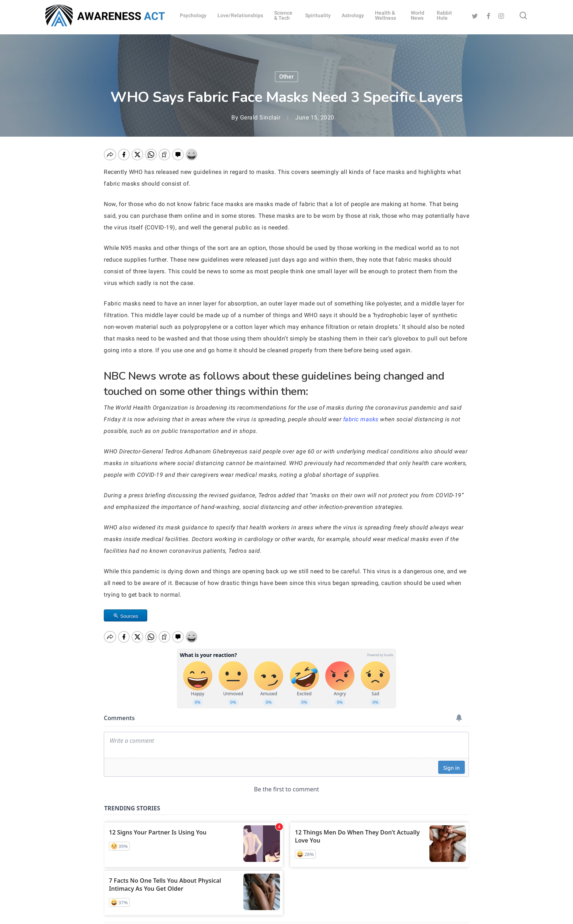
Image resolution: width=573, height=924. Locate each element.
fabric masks (361, 419)
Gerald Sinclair (260, 117)
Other (286, 77)
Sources (129, 616)
